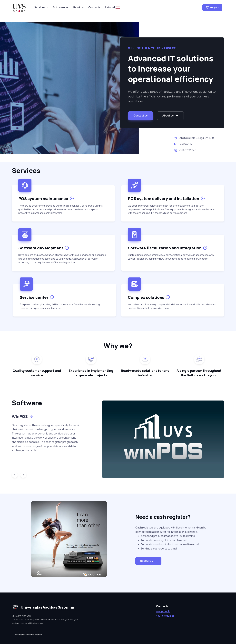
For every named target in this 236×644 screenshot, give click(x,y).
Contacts (94, 7)
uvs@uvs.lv (185, 144)
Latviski (112, 7)
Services (40, 7)
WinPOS (23, 416)
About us (78, 7)
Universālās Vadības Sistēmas (28, 635)
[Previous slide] (15, 475)
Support (212, 8)
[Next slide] (23, 475)
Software (59, 7)
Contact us (141, 116)
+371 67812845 (187, 150)
